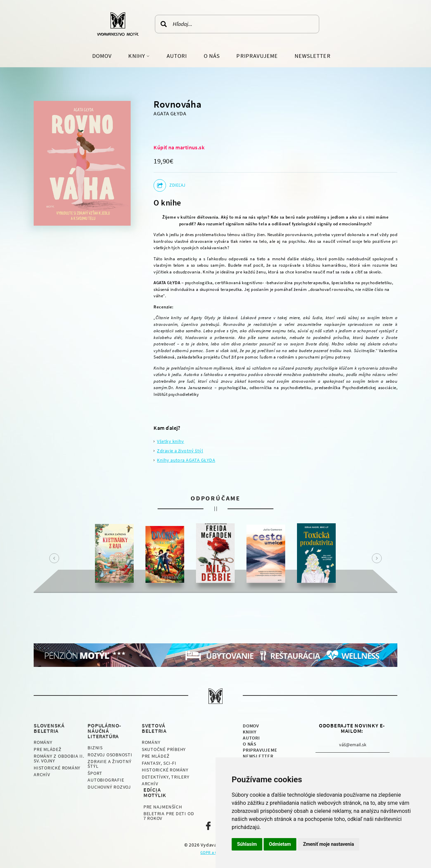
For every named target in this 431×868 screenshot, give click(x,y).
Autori (177, 56)
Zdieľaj (177, 185)
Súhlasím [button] (247, 844)
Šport (95, 773)
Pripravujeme (257, 56)
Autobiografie (106, 780)
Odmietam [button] (280, 844)
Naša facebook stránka (208, 826)
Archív (42, 775)
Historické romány (57, 768)
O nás (212, 56)
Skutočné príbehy (164, 749)
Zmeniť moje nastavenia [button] (328, 844)
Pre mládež (48, 749)
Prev (54, 558)
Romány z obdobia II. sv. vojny (59, 758)
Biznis (95, 748)
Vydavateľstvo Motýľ (118, 24)
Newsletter (313, 56)
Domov (102, 56)
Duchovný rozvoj (109, 787)
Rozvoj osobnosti (110, 755)
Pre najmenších (163, 807)
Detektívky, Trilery (166, 777)
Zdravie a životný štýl (180, 451)
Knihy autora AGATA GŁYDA (186, 460)
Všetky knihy (170, 441)
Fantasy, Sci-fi (159, 763)
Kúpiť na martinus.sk (179, 147)
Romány (43, 742)
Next (377, 558)
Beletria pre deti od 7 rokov (169, 816)
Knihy (137, 56)
